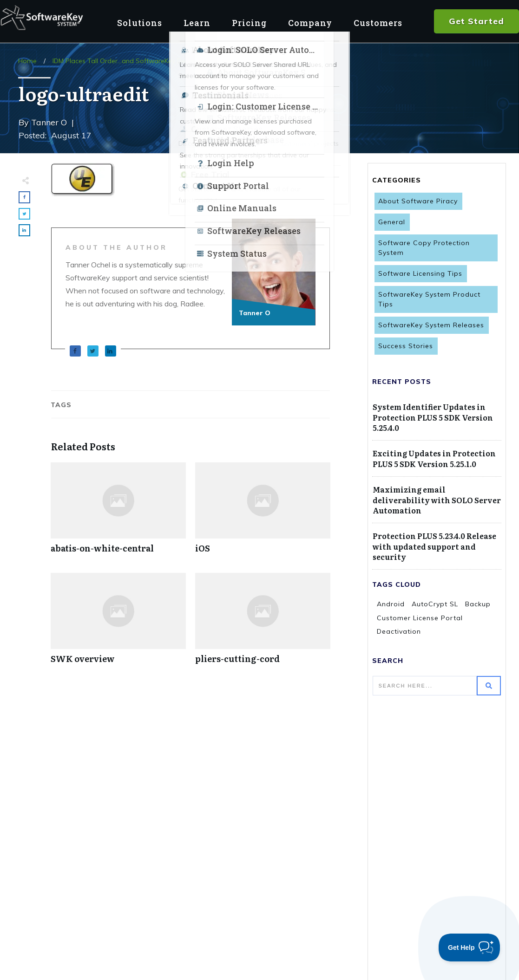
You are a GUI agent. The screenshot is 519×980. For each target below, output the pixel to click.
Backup (478, 604)
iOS (263, 513)
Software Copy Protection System (424, 248)
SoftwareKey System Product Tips (429, 299)
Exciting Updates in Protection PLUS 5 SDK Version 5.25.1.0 (434, 458)
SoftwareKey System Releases (431, 325)
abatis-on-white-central (118, 513)
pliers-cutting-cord (263, 623)
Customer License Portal (420, 618)
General (392, 222)
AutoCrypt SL (435, 604)
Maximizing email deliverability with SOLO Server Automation (437, 500)
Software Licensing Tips (420, 273)
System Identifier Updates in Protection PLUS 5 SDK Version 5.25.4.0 (433, 417)
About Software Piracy (418, 201)
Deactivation (399, 631)
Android (391, 604)
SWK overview (118, 623)
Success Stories (406, 346)
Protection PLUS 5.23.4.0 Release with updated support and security (434, 546)
